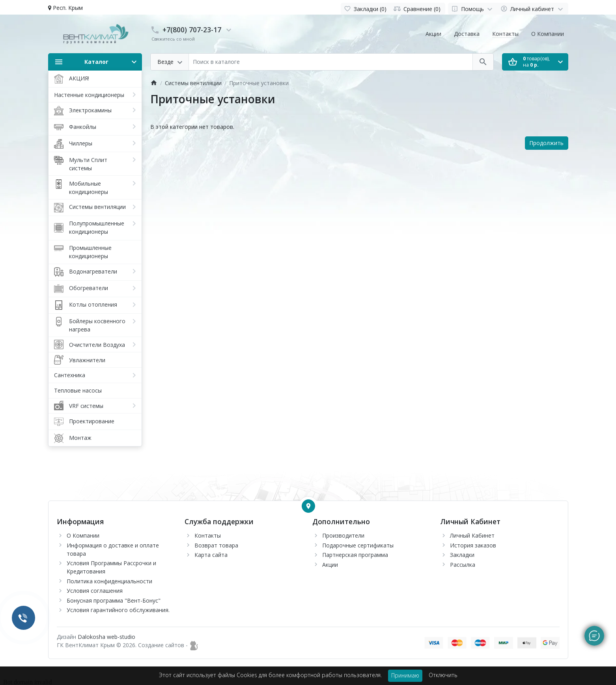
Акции (433, 34)
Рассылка (463, 565)
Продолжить (546, 143)
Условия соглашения (95, 591)
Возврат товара (216, 545)
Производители (343, 535)
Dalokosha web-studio (106, 637)
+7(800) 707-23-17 (192, 30)
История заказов (473, 545)
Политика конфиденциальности (109, 581)
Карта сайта (211, 555)
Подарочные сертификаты (358, 545)
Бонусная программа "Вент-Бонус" (114, 600)
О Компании (548, 34)
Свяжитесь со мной (173, 39)
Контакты (505, 34)
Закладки (462, 555)
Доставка (467, 34)
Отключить (443, 675)
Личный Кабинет (472, 535)
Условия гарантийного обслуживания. (118, 610)
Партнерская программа (355, 555)
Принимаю (405, 675)
